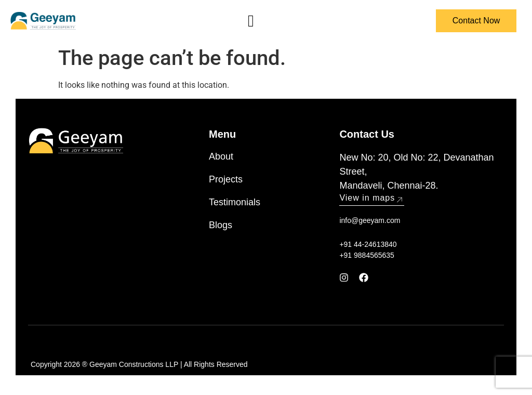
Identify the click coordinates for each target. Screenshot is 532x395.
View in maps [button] (372, 198)
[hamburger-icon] (251, 21)
